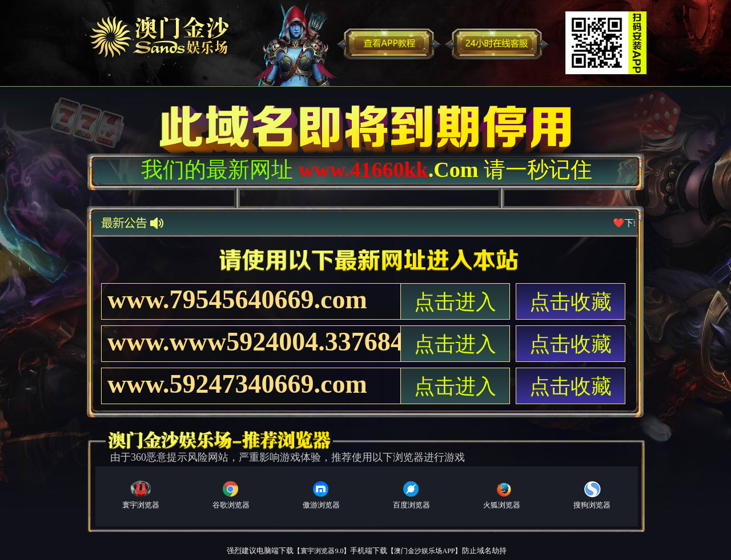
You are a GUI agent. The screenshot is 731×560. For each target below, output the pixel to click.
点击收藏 (571, 302)
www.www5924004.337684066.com (254, 342)
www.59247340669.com (237, 384)
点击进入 (455, 302)
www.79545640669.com (237, 299)
